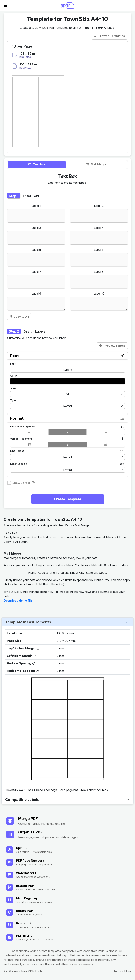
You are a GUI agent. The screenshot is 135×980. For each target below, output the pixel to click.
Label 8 (99, 272)
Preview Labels (112, 346)
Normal (68, 406)
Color (13, 376)
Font (13, 364)
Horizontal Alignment (23, 427)
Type (13, 400)
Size (13, 388)
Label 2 (99, 206)
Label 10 (99, 294)
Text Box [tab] (37, 164)
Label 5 (36, 250)
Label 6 (99, 250)
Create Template (67, 499)
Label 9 (36, 294)
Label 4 (99, 228)
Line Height (17, 451)
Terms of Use (122, 971)
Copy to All (19, 317)
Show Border (21, 483)
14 (68, 394)
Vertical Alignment (21, 439)
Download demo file (18, 600)
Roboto (67, 370)
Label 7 (36, 272)
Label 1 (36, 206)
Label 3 (36, 228)
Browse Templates (110, 36)
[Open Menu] (6, 5)
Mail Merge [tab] (96, 164)
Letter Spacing (19, 464)
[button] (67, 381)
